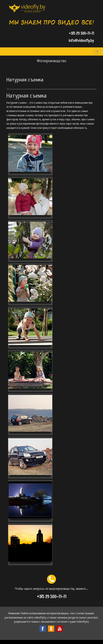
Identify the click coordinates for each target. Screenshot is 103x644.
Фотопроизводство (52, 61)
